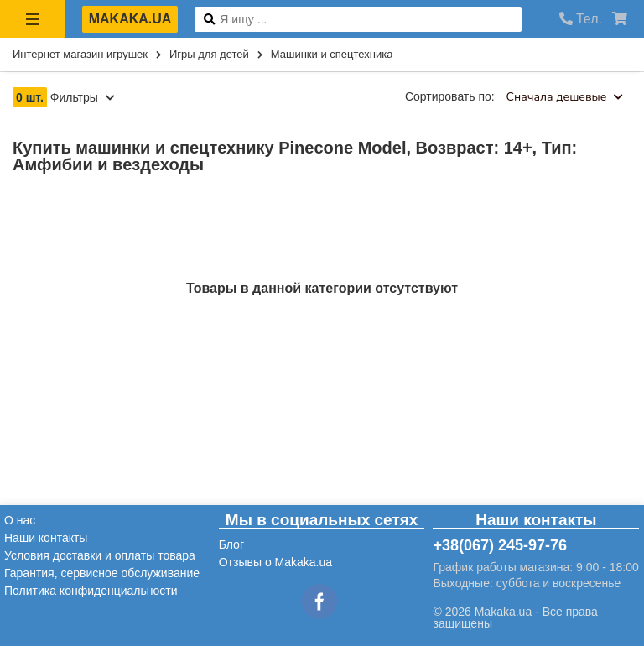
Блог (231, 544)
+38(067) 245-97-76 (500, 545)
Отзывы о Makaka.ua (275, 562)
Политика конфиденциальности (91, 591)
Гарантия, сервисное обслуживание (102, 573)
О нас (20, 520)
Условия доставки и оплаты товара (100, 555)
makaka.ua (130, 19)
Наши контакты (46, 538)
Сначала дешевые (565, 97)
